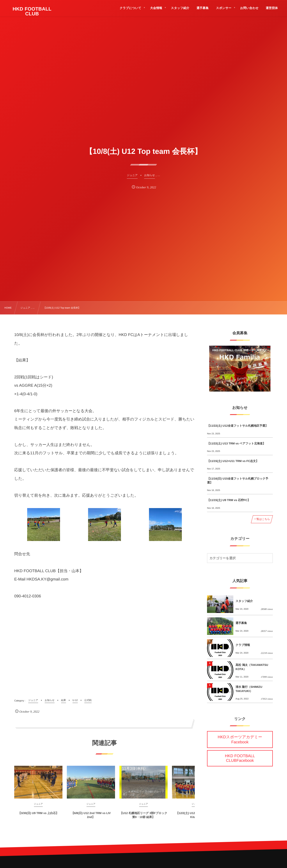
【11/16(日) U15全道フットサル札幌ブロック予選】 (238, 481)
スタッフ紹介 (244, 601)
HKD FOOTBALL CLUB (32, 11)
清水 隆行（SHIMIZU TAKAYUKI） (249, 689)
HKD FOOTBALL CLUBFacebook (240, 758)
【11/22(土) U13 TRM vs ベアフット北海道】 (236, 443)
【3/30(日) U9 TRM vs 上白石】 (38, 816)
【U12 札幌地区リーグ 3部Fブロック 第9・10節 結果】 (143, 818)
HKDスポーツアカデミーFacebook (240, 740)
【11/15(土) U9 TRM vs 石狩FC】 (229, 500)
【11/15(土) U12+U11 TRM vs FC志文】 (233, 461)
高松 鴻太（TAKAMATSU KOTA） (252, 667)
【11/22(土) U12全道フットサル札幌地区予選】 (237, 426)
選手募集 (241, 623)
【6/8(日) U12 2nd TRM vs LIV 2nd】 (91, 818)
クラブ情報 (243, 645)
